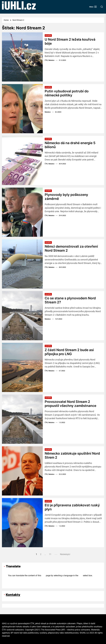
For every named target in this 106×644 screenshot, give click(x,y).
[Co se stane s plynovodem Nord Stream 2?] (22, 316)
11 (50, 554)
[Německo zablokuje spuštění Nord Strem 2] (22, 471)
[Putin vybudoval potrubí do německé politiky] (22, 109)
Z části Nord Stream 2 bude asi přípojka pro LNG (69, 352)
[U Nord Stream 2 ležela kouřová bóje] (22, 57)
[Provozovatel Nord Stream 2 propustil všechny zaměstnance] (22, 419)
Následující (65, 554)
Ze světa (48, 36)
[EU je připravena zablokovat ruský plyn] (22, 523)
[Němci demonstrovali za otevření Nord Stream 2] (22, 264)
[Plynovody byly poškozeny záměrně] (22, 212)
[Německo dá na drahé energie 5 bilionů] (22, 160)
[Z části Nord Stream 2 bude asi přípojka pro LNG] (22, 367)
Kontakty (13, 595)
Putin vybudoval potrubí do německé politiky (67, 93)
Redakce (48, 112)
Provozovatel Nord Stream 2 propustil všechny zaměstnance (70, 404)
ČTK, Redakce (49, 60)
